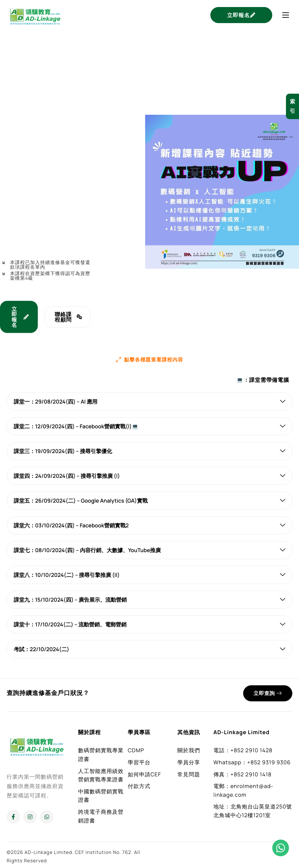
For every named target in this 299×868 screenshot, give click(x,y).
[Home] (35, 14)
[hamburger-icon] (286, 15)
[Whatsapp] (47, 816)
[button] (150, 359)
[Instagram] (30, 816)
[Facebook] (13, 816)
